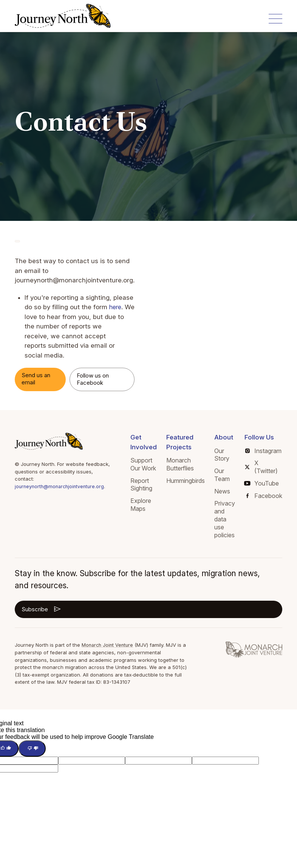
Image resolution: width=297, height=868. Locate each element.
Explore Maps (141, 505)
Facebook (264, 496)
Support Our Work (143, 464)
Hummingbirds (186, 481)
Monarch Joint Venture (109, 645)
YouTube (262, 483)
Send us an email (36, 379)
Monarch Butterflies (180, 464)
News (222, 491)
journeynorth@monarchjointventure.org (61, 486)
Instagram (263, 451)
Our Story (222, 455)
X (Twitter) (261, 467)
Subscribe (42, 609)
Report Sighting (141, 485)
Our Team (222, 475)
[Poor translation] (32, 748)
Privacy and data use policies (225, 519)
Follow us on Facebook (93, 379)
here (116, 307)
